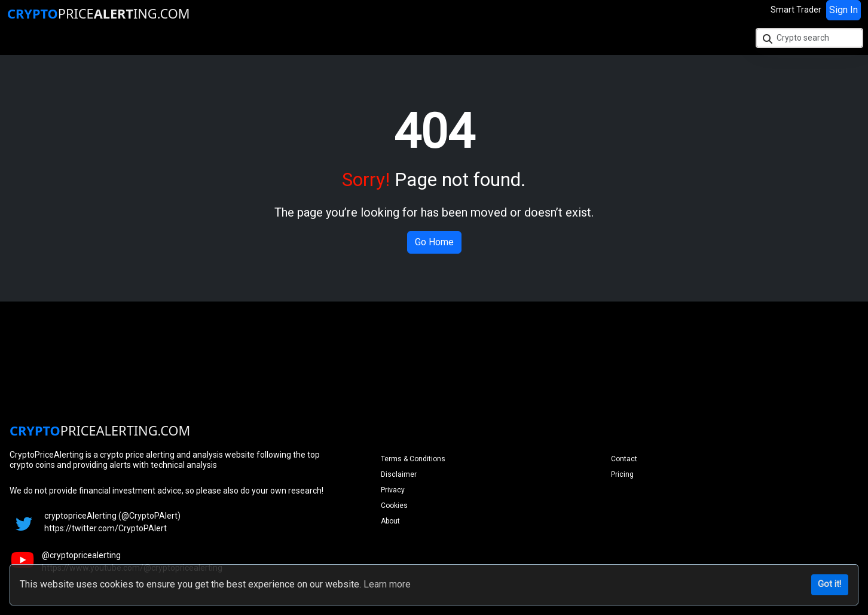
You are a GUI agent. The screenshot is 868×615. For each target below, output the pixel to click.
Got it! (829, 584)
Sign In (843, 10)
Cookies (394, 506)
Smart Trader (796, 10)
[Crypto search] (809, 38)
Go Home (434, 242)
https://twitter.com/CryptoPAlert (106, 528)
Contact (624, 459)
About (390, 521)
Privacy (393, 490)
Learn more (387, 584)
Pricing (622, 474)
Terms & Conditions (413, 459)
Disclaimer (399, 474)
